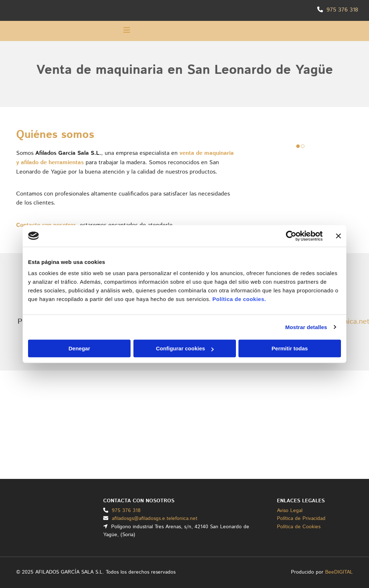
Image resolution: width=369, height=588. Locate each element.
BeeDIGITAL (339, 572)
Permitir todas (290, 348)
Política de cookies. (239, 299)
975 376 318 (342, 10)
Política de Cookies (299, 527)
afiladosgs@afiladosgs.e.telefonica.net (155, 519)
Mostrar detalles (306, 327)
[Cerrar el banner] (338, 236)
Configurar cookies (185, 348)
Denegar (79, 348)
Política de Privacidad (301, 519)
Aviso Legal (290, 511)
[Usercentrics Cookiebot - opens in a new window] (291, 236)
